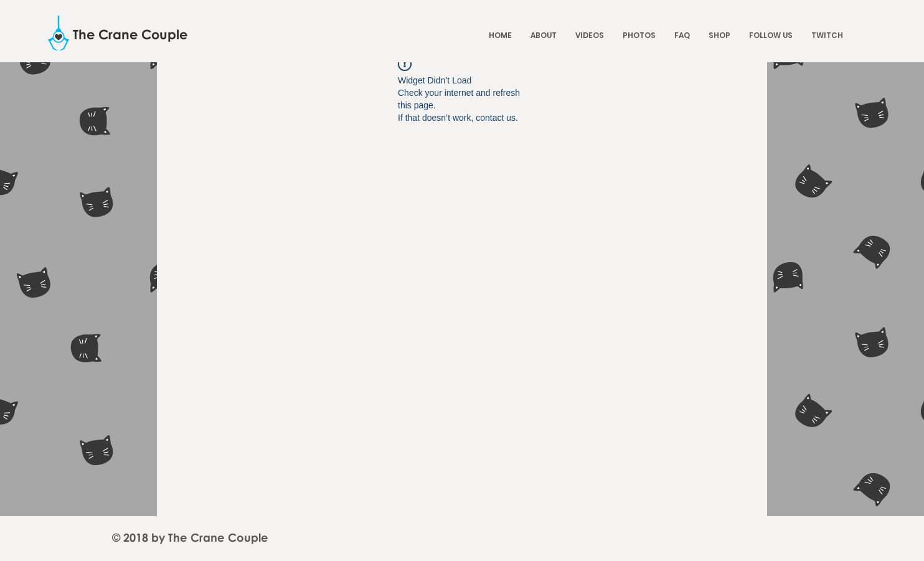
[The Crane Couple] (130, 35)
